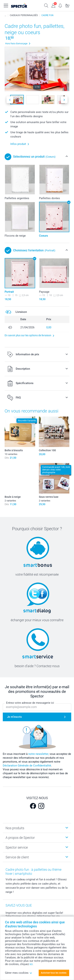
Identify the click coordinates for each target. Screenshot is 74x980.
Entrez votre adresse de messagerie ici (30, 703)
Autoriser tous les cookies (54, 973)
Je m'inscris (14, 717)
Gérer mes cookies (19, 973)
